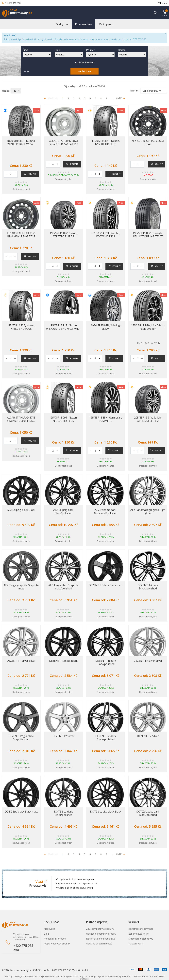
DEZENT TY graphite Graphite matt (21, 738)
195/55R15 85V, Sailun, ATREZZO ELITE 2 (63, 235)
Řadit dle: (135, 91)
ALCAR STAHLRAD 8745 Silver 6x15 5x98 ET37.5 (21, 419)
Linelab (85, 970)
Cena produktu (152, 91)
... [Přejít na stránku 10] (112, 98)
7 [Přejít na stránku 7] (96, 98)
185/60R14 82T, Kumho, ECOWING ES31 (106, 235)
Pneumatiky (83, 24)
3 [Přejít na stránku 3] (74, 98)
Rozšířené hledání (85, 62)
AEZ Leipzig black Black (21, 510)
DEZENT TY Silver (63, 736)
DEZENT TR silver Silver (148, 661)
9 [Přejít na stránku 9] (106, 98)
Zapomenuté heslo (139, 934)
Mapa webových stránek (57, 944)
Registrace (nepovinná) (141, 929)
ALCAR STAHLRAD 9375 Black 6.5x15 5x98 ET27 (21, 235)
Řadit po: (6, 91)
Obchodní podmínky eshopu (101, 934)
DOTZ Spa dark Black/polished (63, 813)
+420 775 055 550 (23, 948)
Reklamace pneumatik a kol (101, 939)
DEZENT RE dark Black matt (106, 585)
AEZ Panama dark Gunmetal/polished (106, 511)
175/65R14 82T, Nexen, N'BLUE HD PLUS (106, 142)
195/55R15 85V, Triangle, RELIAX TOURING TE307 (148, 235)
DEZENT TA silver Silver (21, 661)
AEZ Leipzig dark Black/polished (63, 511)
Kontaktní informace (55, 939)
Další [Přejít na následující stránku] (121, 98)
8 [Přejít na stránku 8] (101, 98)
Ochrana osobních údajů (99, 944)
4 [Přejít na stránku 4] (79, 98)
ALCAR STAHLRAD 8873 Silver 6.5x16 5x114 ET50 (63, 142)
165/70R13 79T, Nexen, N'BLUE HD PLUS (63, 419)
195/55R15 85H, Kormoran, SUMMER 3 (106, 419)
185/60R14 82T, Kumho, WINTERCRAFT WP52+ (21, 142)
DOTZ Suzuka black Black (106, 812)
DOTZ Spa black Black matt (21, 812)
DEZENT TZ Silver (148, 736)
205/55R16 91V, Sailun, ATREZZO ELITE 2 (148, 419)
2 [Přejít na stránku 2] (68, 98)
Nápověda (49, 929)
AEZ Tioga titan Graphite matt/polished (63, 587)
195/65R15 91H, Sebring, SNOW (106, 327)
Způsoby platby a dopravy (100, 929)
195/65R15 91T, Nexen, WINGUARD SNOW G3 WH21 (63, 327)
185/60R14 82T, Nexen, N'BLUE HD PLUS (21, 327)
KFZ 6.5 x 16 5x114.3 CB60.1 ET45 (148, 142)
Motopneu (106, 24)
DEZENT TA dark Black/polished (148, 587)
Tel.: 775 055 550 (11, 3)
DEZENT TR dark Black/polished (106, 662)
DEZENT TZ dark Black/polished (106, 738)
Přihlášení (162, 3)
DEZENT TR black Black (63, 661)
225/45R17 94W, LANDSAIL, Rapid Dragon (148, 327)
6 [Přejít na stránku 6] (90, 98)
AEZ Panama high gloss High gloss (148, 511)
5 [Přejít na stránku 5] (85, 98)
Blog (46, 934)
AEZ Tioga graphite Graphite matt (21, 587)
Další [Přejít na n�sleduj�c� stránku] (121, 854)
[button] (155, 13)
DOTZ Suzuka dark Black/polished (148, 813)
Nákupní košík (136, 944)
